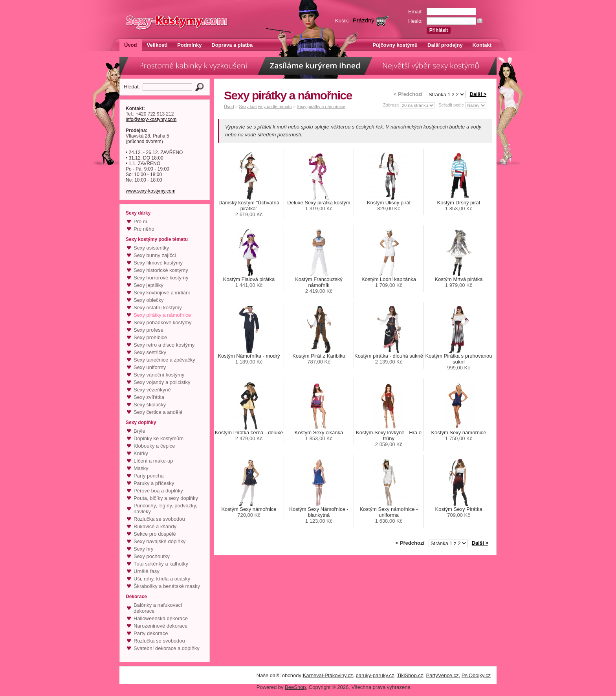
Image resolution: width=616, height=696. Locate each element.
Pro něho (144, 229)
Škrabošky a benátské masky (167, 586)
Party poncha (149, 476)
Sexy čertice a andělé (158, 412)
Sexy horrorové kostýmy (161, 278)
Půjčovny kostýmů (395, 45)
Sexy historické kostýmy (161, 270)
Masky (141, 468)
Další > (478, 94)
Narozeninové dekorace (160, 626)
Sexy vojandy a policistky (162, 382)
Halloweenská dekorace (161, 618)
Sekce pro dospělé (155, 534)
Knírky (141, 453)
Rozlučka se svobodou (159, 519)
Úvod (131, 45)
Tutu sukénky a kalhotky (161, 564)
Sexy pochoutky (152, 556)
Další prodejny (445, 45)
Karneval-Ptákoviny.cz (328, 675)
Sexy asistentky (151, 248)
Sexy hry (144, 549)
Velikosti (157, 45)
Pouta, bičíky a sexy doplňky (166, 498)
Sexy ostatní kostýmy (158, 308)
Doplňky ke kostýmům (159, 438)
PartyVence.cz (442, 675)
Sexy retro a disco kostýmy (164, 345)
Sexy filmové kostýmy (158, 263)
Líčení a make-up (153, 461)
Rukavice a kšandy (155, 526)
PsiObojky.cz (476, 675)
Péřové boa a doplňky (158, 491)
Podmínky (189, 45)
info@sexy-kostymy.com (151, 119)
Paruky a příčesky (154, 483)
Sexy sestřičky (150, 352)
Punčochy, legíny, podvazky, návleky (165, 509)
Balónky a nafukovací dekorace (158, 608)
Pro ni (140, 221)
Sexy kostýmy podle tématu (265, 107)
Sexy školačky (150, 405)
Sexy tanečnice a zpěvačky (164, 360)
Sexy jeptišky (148, 285)
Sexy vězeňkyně (152, 390)
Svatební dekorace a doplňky (167, 648)
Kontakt (482, 45)
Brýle (139, 431)
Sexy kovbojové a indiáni (162, 293)
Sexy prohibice (150, 337)
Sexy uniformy (150, 367)
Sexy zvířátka (149, 397)
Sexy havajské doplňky (159, 541)
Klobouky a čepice (154, 446)
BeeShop (295, 687)
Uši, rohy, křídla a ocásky (162, 579)
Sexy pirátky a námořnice (162, 315)
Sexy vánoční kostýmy (159, 375)
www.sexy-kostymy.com (150, 191)
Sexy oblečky (149, 300)
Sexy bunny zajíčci (155, 255)
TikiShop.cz (410, 675)
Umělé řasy (147, 571)
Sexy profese (148, 330)
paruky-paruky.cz (375, 675)
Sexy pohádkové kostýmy (162, 322)
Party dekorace (151, 633)
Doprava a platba (232, 45)
